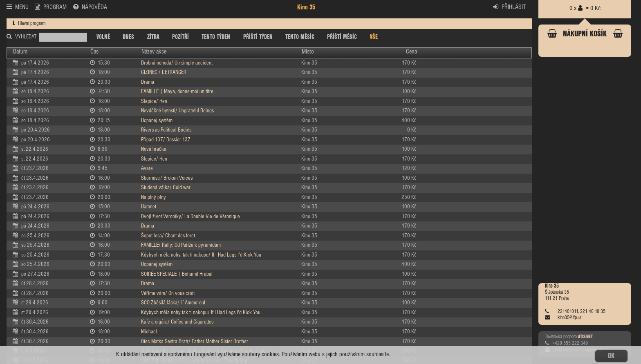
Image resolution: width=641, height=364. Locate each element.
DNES (128, 37)
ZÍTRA (153, 37)
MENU (18, 7)
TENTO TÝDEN (216, 37)
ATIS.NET (585, 337)
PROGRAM (51, 7)
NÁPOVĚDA (90, 7)
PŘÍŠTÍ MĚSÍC (342, 37)
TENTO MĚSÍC (300, 37)
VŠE (374, 37)
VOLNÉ (103, 37)
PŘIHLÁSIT (509, 7)
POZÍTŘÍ (180, 37)
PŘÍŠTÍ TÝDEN (258, 37)
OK (611, 356)
